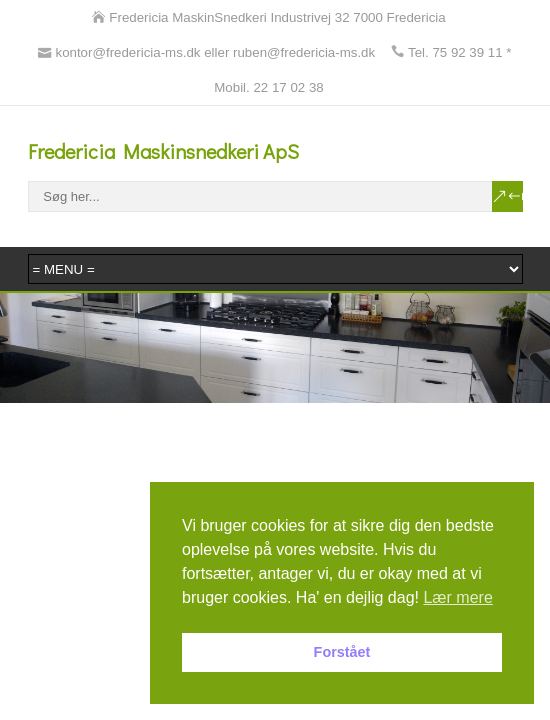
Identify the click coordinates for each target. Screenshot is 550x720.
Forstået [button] (342, 652)
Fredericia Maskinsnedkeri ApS (163, 151)
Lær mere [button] (457, 597)
